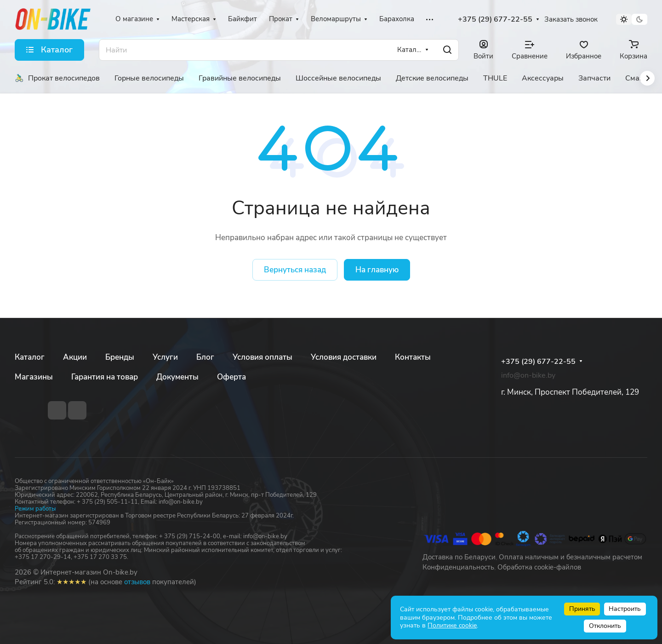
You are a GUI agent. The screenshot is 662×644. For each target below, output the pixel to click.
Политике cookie (452, 625)
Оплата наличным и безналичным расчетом (571, 557)
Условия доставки (344, 357)
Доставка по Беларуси (459, 557)
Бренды (120, 357)
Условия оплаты (263, 357)
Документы (177, 377)
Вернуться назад (295, 270)
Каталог (30, 357)
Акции (75, 357)
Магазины (34, 377)
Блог (205, 357)
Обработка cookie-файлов (539, 567)
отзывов (137, 582)
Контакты (413, 357)
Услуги (165, 357)
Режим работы (35, 509)
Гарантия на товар (105, 377)
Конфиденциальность (458, 567)
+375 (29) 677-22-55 (495, 20)
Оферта (231, 377)
